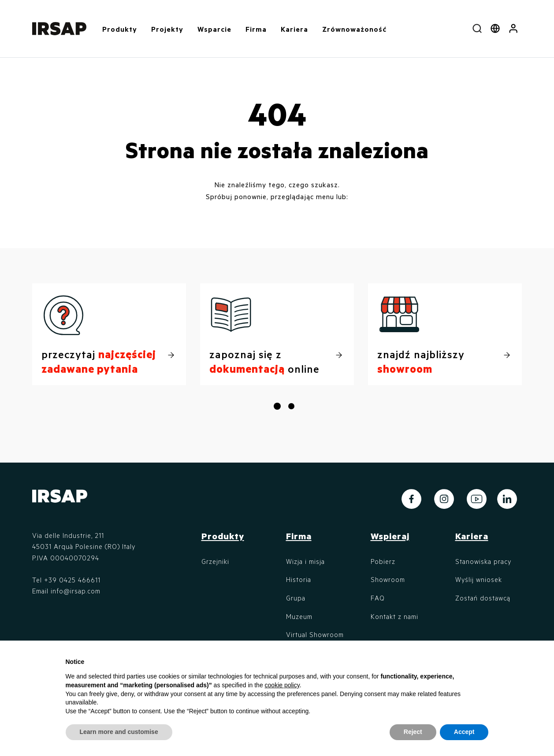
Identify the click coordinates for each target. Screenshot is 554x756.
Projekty (167, 29)
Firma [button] (256, 29)
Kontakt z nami (394, 616)
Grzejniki (215, 561)
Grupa (296, 598)
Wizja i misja (305, 561)
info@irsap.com (76, 591)
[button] (513, 29)
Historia (299, 579)
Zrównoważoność (354, 29)
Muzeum (299, 616)
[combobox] (477, 29)
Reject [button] (413, 732)
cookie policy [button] (282, 685)
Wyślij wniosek (479, 579)
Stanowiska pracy (483, 561)
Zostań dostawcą (483, 598)
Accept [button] (464, 732)
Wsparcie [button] (214, 29)
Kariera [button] (294, 29)
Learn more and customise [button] (119, 732)
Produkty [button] (120, 29)
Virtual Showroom (315, 634)
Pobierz (383, 561)
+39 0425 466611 (72, 580)
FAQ (378, 598)
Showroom (388, 579)
